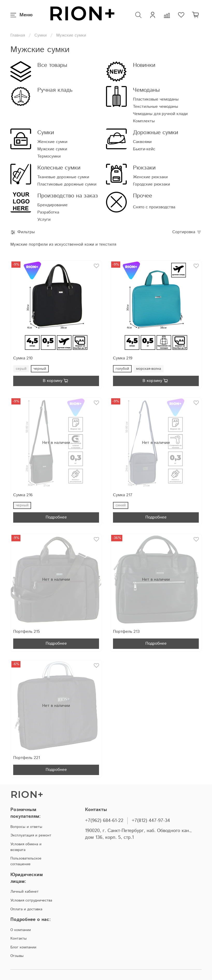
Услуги (44, 220)
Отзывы (17, 956)
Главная (18, 35)
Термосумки (49, 156)
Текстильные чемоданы (156, 107)
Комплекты (144, 121)
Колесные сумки (59, 168)
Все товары (52, 65)
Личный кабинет (24, 892)
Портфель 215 (27, 632)
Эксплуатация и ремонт (31, 835)
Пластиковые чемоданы (156, 99)
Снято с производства (154, 207)
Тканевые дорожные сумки (63, 177)
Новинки (144, 65)
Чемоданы (146, 90)
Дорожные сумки (156, 133)
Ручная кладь (55, 90)
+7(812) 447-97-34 (151, 821)
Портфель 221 (27, 758)
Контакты (19, 939)
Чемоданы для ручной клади (160, 114)
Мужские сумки (52, 149)
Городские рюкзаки (151, 184)
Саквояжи (142, 142)
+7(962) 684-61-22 (104, 821)
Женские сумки (52, 142)
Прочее (143, 196)
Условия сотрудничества (31, 900)
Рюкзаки (144, 168)
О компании (21, 930)
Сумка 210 (23, 358)
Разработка (48, 212)
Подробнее (56, 517)
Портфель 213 (126, 632)
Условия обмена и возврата (26, 847)
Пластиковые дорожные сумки (67, 184)
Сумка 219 (123, 358)
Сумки (41, 35)
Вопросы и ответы (26, 827)
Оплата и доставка (26, 909)
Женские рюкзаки (150, 177)
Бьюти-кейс (144, 149)
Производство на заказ (68, 196)
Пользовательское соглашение (26, 861)
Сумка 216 (23, 495)
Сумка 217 (123, 495)
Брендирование (52, 205)
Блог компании (23, 947)
